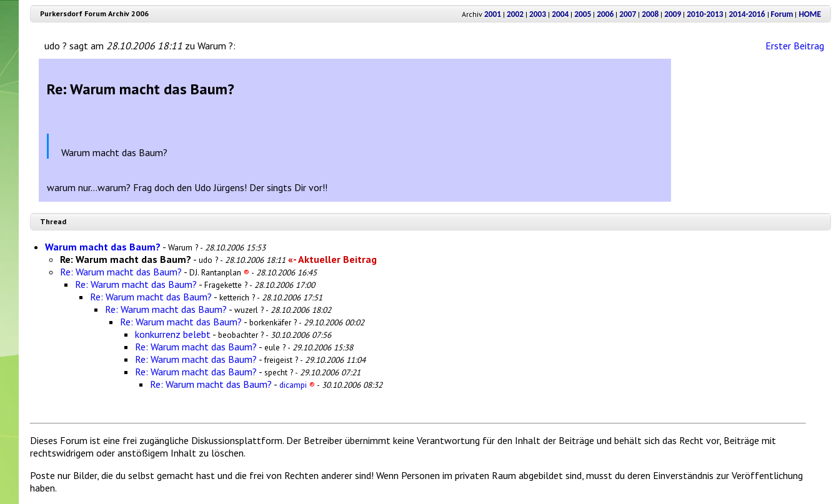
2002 (515, 14)
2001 (493, 14)
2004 (560, 14)
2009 (673, 14)
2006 (605, 14)
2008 (650, 14)
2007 (628, 14)
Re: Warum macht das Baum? (121, 272)
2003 (538, 14)
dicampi (297, 385)
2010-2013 (705, 14)
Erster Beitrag (795, 46)
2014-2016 (747, 14)
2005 (583, 14)
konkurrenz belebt (173, 334)
